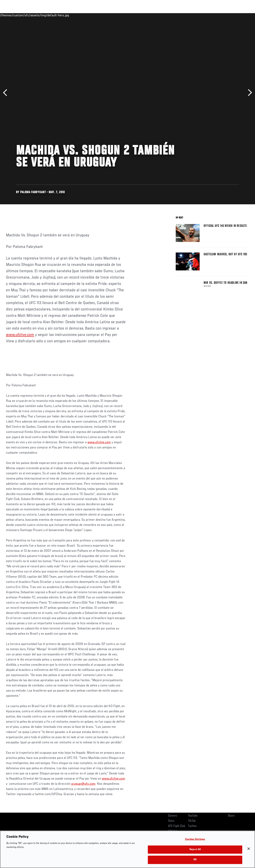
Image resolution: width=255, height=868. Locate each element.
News (61, 15)
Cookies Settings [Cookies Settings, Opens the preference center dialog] (195, 839)
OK (195, 860)
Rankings (28, 15)
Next (249, 93)
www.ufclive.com (20, 335)
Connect (178, 15)
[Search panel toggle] (242, 15)
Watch (194, 15)
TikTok (192, 821)
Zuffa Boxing (213, 15)
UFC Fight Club (177, 826)
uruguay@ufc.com (83, 784)
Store (171, 821)
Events (11, 15)
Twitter (192, 826)
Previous (6, 93)
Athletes (46, 15)
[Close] (249, 849)
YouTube (193, 816)
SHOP (231, 15)
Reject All (195, 850)
